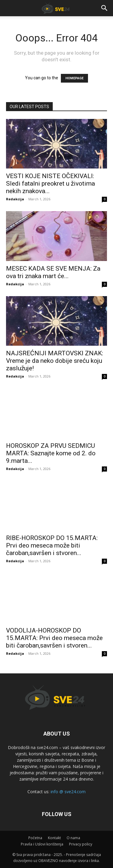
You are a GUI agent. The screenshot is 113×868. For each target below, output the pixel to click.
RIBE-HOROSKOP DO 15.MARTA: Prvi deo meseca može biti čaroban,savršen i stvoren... (52, 545)
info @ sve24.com (68, 792)
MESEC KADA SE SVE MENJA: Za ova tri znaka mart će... (53, 272)
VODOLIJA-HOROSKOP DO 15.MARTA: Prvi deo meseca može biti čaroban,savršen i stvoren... (54, 638)
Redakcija (15, 199)
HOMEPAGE (74, 78)
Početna (35, 838)
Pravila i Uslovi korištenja (42, 844)
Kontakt (54, 838)
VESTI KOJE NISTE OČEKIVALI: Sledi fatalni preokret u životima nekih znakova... (50, 184)
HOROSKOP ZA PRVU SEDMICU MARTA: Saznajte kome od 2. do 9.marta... (51, 453)
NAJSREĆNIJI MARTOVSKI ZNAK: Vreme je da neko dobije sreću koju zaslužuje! (55, 361)
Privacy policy (81, 844)
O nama (73, 838)
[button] (105, 8)
